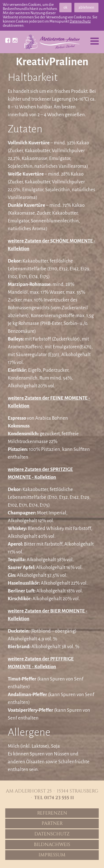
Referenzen (52, 813)
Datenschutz (80, 21)
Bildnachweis (52, 845)
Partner (52, 823)
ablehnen (86, 7)
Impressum (52, 855)
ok (65, 7)
